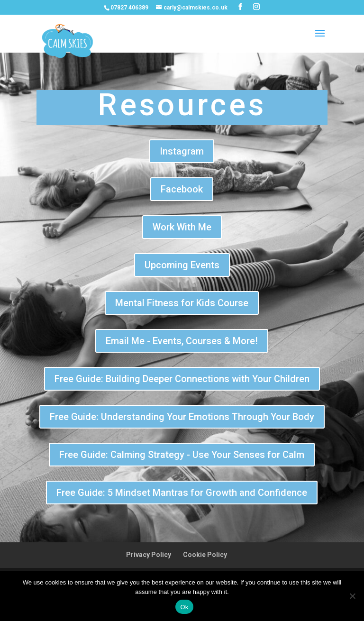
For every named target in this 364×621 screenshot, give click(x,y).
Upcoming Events (182, 265)
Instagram (182, 151)
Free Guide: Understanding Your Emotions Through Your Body (182, 417)
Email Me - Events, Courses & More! (182, 341)
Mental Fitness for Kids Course (182, 303)
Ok (184, 607)
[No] (352, 596)
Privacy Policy (149, 555)
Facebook (182, 189)
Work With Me (182, 227)
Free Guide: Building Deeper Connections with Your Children (182, 379)
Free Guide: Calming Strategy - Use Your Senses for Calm (182, 455)
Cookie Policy (205, 555)
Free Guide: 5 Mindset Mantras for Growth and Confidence (182, 493)
